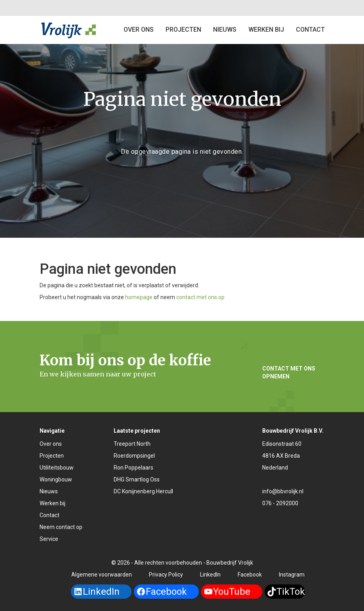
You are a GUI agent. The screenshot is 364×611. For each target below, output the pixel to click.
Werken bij (266, 30)
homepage (139, 297)
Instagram (292, 575)
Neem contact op (61, 527)
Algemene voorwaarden (102, 575)
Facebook (250, 575)
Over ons (139, 30)
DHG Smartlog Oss (137, 479)
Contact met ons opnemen (289, 372)
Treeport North (132, 444)
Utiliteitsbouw (57, 468)
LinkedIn (210, 575)
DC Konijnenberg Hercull (143, 491)
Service (49, 539)
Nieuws (225, 30)
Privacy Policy (166, 575)
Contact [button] (310, 30)
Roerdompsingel (134, 456)
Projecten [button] (183, 30)
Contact (50, 515)
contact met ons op (200, 297)
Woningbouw (56, 479)
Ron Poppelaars (133, 468)
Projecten (52, 456)
